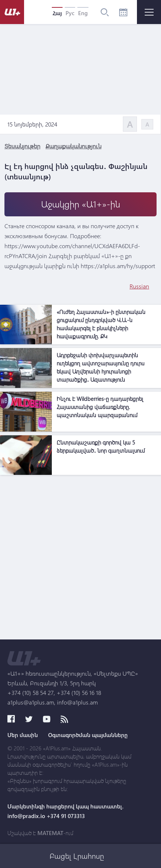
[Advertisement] (80, 559)
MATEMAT (50, 833)
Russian (139, 286)
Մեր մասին (23, 735)
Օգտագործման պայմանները (88, 735)
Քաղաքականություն (73, 146)
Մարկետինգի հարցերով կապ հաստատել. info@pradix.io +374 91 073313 (66, 811)
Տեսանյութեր (22, 146)
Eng (83, 13)
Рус (70, 13)
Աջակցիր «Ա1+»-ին (81, 204)
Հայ (57, 13)
